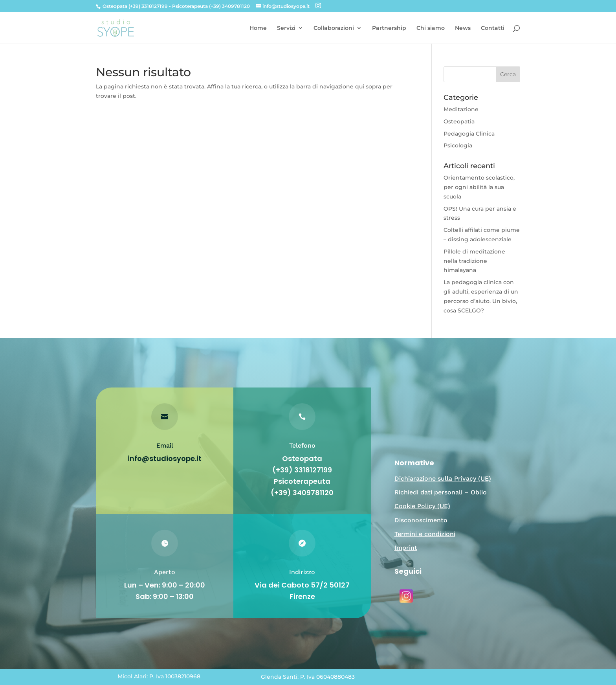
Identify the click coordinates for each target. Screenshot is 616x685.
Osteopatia (459, 121)
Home (258, 28)
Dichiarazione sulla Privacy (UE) (443, 478)
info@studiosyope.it (165, 458)
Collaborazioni (334, 28)
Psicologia (458, 145)
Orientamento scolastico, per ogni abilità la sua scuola (479, 187)
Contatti (493, 28)
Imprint (406, 548)
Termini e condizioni (425, 534)
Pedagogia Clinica (469, 134)
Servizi (286, 28)
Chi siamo (431, 28)
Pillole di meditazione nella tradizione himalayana (474, 261)
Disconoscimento (421, 520)
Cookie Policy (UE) (422, 506)
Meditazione (461, 109)
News (463, 28)
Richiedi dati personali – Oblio (441, 492)
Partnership (389, 28)
